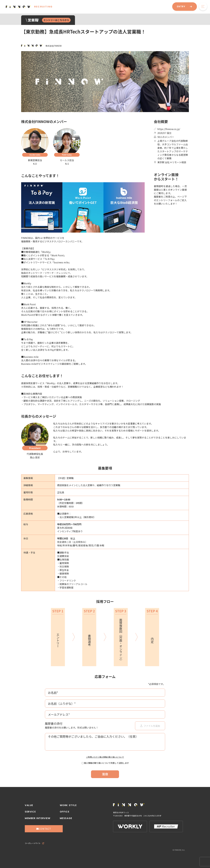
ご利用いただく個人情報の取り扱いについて (105, 757)
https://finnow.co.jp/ (169, 129)
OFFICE (65, 812)
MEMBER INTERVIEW (38, 818)
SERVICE (30, 812)
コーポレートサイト (34, 843)
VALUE (29, 805)
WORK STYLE (68, 805)
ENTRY (185, 6)
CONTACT (44, 829)
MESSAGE (66, 818)
